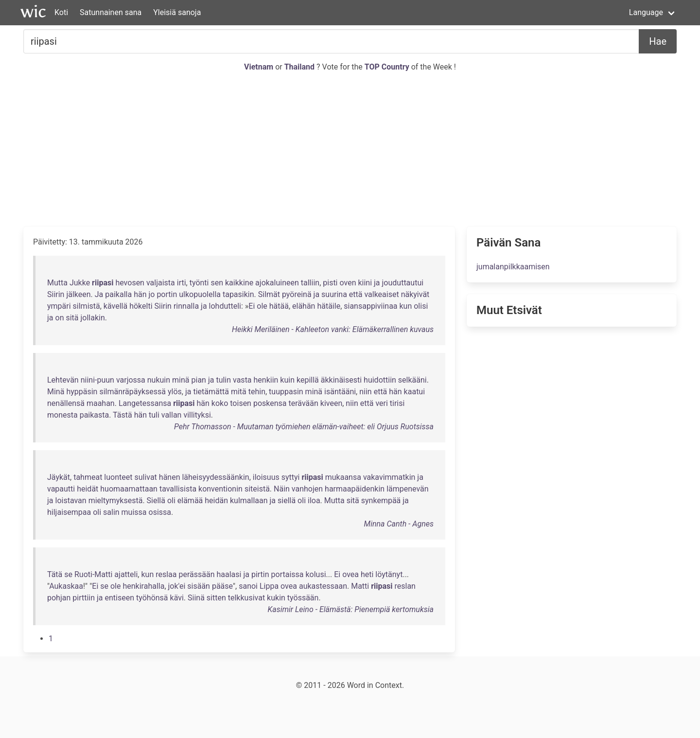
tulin (223, 380)
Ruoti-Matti (93, 574)
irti (182, 283)
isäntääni (340, 392)
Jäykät (59, 477)
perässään (196, 574)
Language (646, 12)
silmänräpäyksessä (132, 392)
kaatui (414, 392)
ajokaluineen (277, 283)
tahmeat (88, 477)
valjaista (161, 283)
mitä (239, 392)
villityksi (197, 415)
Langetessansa (145, 403)
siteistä (257, 489)
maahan (101, 403)
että (356, 294)
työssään (303, 598)
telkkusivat (246, 598)
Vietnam (260, 67)
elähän (304, 306)
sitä (72, 318)
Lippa (269, 586)
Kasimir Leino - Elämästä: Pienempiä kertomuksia (350, 609)
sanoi (248, 586)
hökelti (141, 306)
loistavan (71, 501)
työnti (199, 283)
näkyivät (415, 294)
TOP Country (387, 67)
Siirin (56, 294)
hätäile (329, 306)
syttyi (291, 477)
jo (151, 294)
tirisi (397, 403)
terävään (304, 403)
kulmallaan (249, 501)
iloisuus (266, 477)
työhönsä (152, 598)
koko (220, 403)
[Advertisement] (350, 150)
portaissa (288, 574)
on (60, 318)
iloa (314, 501)
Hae (658, 41)
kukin (276, 598)
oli (171, 501)
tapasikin (238, 294)
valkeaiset (381, 294)
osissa (160, 512)
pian (199, 380)
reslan (405, 586)
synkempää (381, 501)
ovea (350, 574)
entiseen (120, 598)
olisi (421, 306)
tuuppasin (286, 392)
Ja (99, 294)
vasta (242, 380)
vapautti (61, 489)
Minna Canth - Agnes (399, 524)
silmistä (87, 306)
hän (140, 294)
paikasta (95, 415)
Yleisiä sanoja (177, 12)
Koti (61, 12)
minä (181, 380)
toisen (241, 403)
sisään (199, 586)
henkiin (266, 380)
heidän (216, 501)
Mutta (57, 283)
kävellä (115, 306)
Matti (360, 586)
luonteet (118, 477)
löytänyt (389, 574)
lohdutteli (225, 306)
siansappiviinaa (370, 306)
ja (377, 283)
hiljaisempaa (69, 512)
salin (111, 512)
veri (381, 403)
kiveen (331, 403)
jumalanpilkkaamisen (513, 267)
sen (217, 283)
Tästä (122, 415)
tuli (154, 415)
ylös (175, 392)
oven (348, 283)
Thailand (300, 67)
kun (406, 306)
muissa (134, 512)
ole (262, 306)
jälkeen (78, 294)
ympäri (59, 306)
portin (167, 294)
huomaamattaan (129, 489)
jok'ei (177, 586)
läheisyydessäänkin (215, 477)
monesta (62, 415)
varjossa (131, 380)
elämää (190, 501)
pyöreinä (297, 294)
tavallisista (178, 489)
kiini (365, 283)
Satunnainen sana (111, 12)
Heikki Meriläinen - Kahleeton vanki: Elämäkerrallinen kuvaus (333, 329)
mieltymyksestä (116, 501)
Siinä (196, 598)
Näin (282, 489)
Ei (252, 306)
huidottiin (380, 380)
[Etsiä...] (331, 41)
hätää (279, 306)
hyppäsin (82, 392)
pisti (330, 283)
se (68, 574)
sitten (216, 598)
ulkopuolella (200, 294)
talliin (310, 283)
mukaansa (343, 477)
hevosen (130, 283)
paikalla (118, 294)
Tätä (55, 574)
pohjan (59, 598)
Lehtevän (63, 380)
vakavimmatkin (389, 477)
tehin (257, 392)
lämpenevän (407, 489)
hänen (170, 477)
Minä (56, 392)
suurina (334, 294)
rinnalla (186, 306)
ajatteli (126, 574)
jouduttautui (403, 283)
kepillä (308, 380)
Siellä (156, 501)
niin (365, 392)
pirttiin (84, 598)
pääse (222, 586)
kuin (287, 380)
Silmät (269, 294)
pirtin (260, 574)
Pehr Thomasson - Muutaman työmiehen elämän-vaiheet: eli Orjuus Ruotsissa (304, 427)
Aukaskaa (66, 586)
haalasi (229, 574)
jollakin (93, 318)
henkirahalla (143, 586)
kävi (177, 598)
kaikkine (239, 283)
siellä (287, 501)
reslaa (166, 574)
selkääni (412, 380)
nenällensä (66, 403)
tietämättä (211, 392)
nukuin (159, 380)
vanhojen (307, 489)
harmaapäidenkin (355, 489)
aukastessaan (323, 586)
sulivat (145, 477)
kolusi (315, 574)
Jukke (80, 283)
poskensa (270, 403)
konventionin (220, 489)
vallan (172, 415)
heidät (87, 489)
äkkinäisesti (341, 380)
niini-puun (97, 380)
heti (367, 574)
